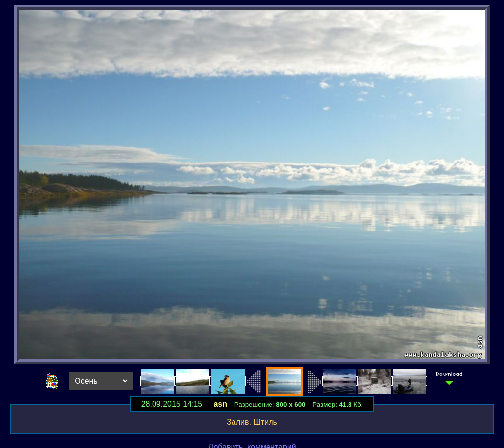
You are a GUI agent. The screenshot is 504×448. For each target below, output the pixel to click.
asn (220, 404)
